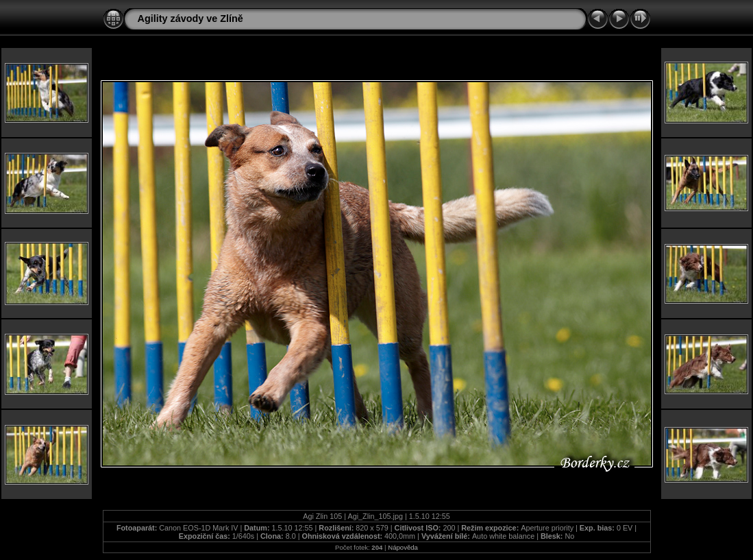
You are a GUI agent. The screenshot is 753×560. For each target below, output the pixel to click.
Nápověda (403, 547)
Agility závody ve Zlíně (190, 19)
